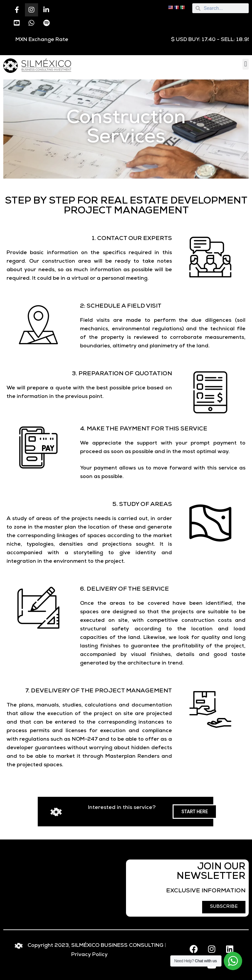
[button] (246, 64)
